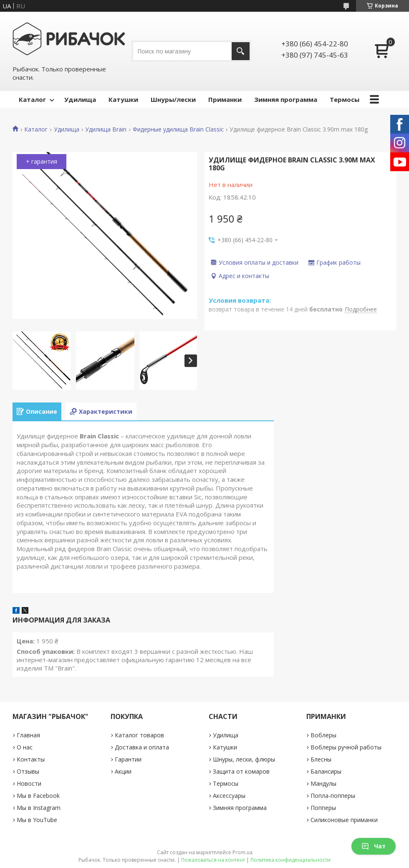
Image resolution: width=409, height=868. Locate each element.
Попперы (323, 808)
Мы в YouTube (37, 820)
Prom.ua (242, 852)
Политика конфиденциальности (290, 860)
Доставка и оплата (142, 747)
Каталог (32, 99)
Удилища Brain (106, 129)
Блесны (321, 759)
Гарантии (128, 759)
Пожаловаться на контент (213, 860)
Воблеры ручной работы (346, 747)
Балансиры (326, 771)
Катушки (123, 99)
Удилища (80, 99)
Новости (29, 783)
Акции (123, 771)
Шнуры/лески (173, 99)
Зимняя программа (286, 99)
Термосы (345, 99)
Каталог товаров (139, 735)
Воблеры (323, 735)
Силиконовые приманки (344, 820)
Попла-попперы (333, 796)
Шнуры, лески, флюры (244, 759)
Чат (374, 846)
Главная (28, 735)
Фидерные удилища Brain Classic (178, 129)
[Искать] (241, 51)
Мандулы (323, 783)
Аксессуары (229, 796)
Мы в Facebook (38, 796)
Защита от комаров (241, 771)
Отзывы (28, 771)
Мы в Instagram (39, 808)
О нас (25, 747)
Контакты (31, 759)
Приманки (225, 99)
